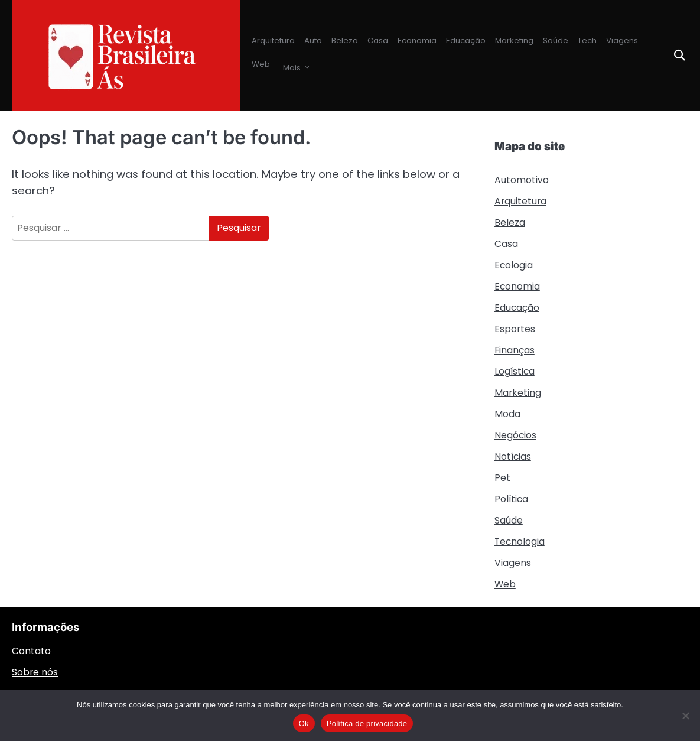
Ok (304, 724)
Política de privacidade (367, 724)
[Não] (685, 716)
